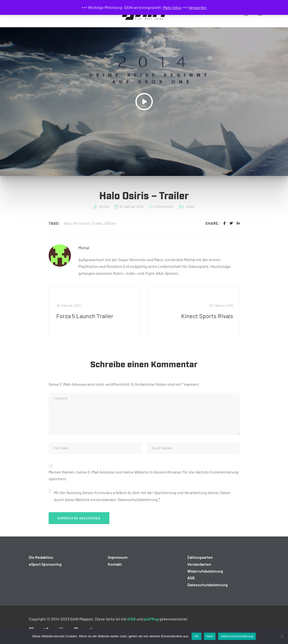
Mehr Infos (172, 7)
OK (196, 636)
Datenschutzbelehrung (138, 499)
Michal (84, 248)
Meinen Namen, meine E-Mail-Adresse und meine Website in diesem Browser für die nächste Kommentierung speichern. (144, 475)
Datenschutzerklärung (237, 636)
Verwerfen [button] (198, 7)
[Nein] (282, 636)
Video (190, 207)
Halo (68, 223)
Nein (210, 636)
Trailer (97, 223)
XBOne (110, 223)
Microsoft (81, 223)
